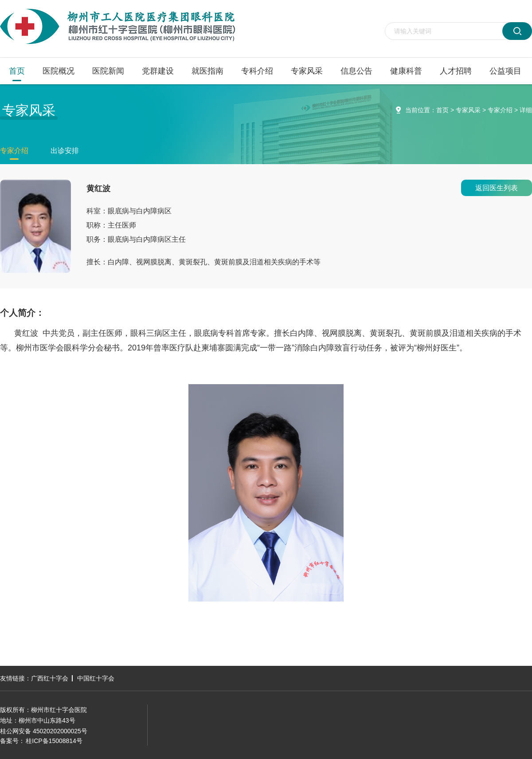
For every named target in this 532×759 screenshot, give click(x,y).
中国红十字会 (96, 678)
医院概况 (59, 71)
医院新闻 (108, 71)
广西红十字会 (50, 678)
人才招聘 (456, 71)
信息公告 (356, 71)
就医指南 (207, 71)
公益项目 (505, 71)
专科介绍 (257, 71)
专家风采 (307, 71)
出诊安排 (65, 151)
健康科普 (406, 71)
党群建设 (158, 71)
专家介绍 (500, 110)
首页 (17, 71)
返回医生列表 (497, 188)
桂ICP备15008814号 (54, 741)
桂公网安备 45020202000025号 (44, 731)
